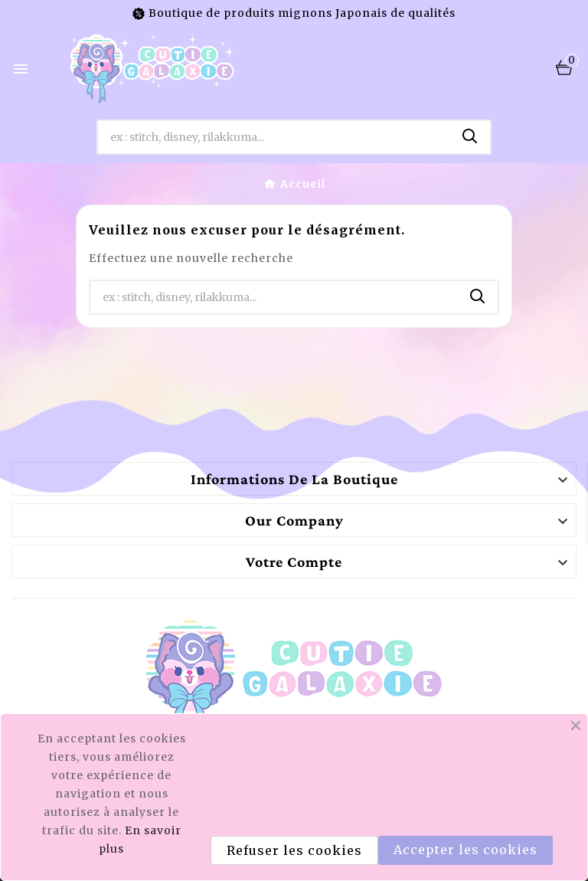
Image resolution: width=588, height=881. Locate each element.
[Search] (470, 136)
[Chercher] (274, 137)
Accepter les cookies (465, 850)
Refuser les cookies (294, 850)
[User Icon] (532, 69)
